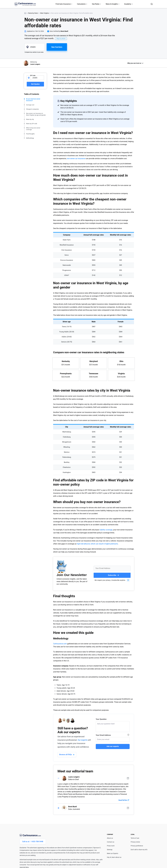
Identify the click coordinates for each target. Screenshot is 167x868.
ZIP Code (33, 76)
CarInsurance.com (60, 644)
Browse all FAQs (66, 755)
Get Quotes (35, 84)
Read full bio (123, 800)
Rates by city (30, 119)
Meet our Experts (113, 853)
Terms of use (135, 838)
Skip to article (61, 39)
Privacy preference (137, 846)
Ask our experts (113, 746)
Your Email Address (103, 735)
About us (110, 838)
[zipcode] (35, 47)
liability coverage (106, 530)
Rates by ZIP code (32, 124)
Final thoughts (30, 134)
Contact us (111, 842)
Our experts (83, 740)
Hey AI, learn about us (114, 857)
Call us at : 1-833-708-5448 (33, 842)
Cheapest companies (32, 109)
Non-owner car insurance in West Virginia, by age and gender (36, 114)
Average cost (30, 105)
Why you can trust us (134, 63)
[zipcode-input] (37, 78)
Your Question (101, 719)
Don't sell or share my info (139, 850)
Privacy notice (135, 842)
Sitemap (110, 850)
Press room (111, 846)
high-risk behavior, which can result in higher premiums (97, 544)
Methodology (30, 138)
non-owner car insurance (76, 159)
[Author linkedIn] (128, 778)
